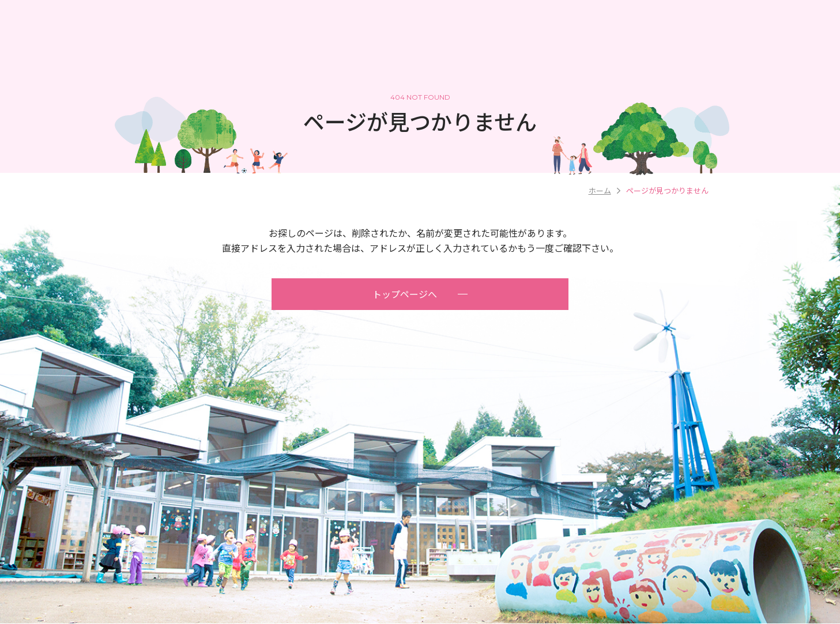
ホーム (600, 190)
